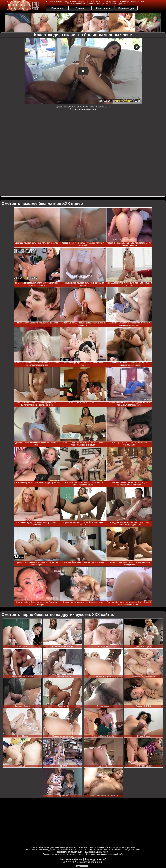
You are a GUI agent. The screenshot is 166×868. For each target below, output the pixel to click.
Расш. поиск (103, 8)
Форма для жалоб (95, 859)
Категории (57, 8)
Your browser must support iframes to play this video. (83, 71)
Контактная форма (71, 859)
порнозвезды (89, 109)
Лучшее (80, 8)
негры (78, 109)
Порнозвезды (126, 8)
